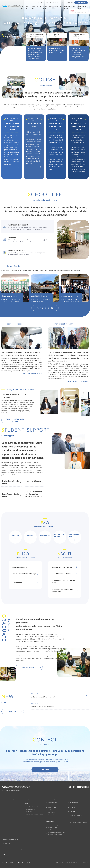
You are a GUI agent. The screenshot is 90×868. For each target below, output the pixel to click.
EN (69, 3)
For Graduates (60, 3)
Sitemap (28, 862)
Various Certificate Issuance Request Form (12, 849)
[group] (15, 288)
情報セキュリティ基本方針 (8, 862)
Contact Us (49, 770)
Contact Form (81, 3)
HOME (22, 7)
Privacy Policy (20, 862)
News (39, 3)
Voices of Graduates (36, 7)
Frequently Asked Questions (49, 3)
